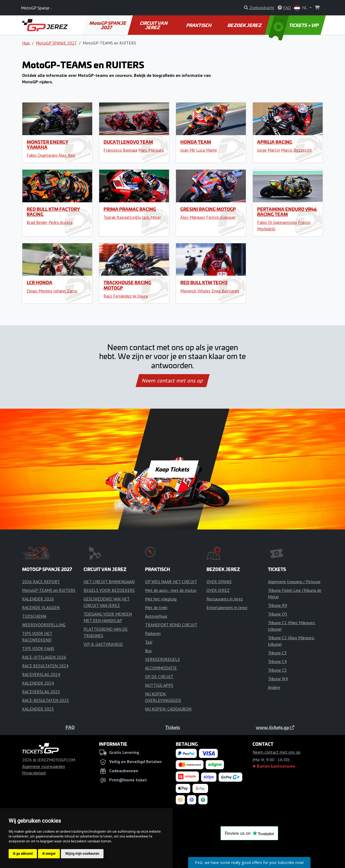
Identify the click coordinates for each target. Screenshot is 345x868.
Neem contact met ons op (172, 381)
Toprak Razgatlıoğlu (122, 217)
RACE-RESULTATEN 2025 (46, 700)
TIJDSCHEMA (34, 616)
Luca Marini (206, 150)
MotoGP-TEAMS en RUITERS (49, 590)
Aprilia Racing (275, 142)
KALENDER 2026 (38, 599)
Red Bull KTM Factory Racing (53, 212)
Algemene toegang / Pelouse (294, 582)
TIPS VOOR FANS (38, 648)
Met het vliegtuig (161, 599)
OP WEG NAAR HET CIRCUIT (171, 582)
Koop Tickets (172, 469)
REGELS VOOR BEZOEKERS (109, 590)
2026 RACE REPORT (41, 582)
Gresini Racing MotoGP (208, 209)
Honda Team (196, 142)
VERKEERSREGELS (162, 659)
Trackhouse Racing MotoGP (127, 285)
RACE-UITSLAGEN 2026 (44, 657)
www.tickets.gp (275, 727)
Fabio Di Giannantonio (277, 222)
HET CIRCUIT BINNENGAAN (109, 582)
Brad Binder (37, 222)
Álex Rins (67, 155)
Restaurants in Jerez (225, 599)
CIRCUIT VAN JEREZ (154, 25)
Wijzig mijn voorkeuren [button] (82, 854)
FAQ (70, 727)
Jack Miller (151, 217)
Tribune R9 (277, 605)
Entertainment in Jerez (227, 607)
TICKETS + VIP (294, 25)
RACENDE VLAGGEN (41, 607)
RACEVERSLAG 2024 (41, 674)
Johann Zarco (65, 291)
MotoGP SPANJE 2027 (108, 25)
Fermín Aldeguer (221, 217)
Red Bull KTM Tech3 (204, 282)
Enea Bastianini (225, 291)
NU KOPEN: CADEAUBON (168, 709)
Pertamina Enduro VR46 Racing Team (287, 212)
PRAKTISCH (199, 25)
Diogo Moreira (39, 291)
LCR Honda (39, 282)
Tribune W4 (278, 679)
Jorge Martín (269, 150)
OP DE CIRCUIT (159, 676)
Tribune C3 (277, 653)
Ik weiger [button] (49, 854)
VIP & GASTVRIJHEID (103, 644)
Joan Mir (188, 150)
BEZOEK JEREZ (245, 25)
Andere (274, 687)
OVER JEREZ (218, 590)
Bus (148, 651)
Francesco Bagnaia (120, 150)
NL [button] (301, 8)
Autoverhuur (156, 616)
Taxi (149, 642)
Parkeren (153, 633)
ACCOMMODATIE (161, 668)
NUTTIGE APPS (159, 685)
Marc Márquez (151, 150)
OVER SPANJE (219, 582)
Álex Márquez (193, 217)
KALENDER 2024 (38, 683)
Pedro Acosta (61, 222)
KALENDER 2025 (38, 709)
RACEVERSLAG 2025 (41, 692)
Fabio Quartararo (42, 155)
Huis (26, 43)
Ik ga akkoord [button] (23, 854)
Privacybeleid (34, 773)
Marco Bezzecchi (296, 150)
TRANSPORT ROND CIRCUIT (171, 625)
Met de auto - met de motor (171, 590)
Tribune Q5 (278, 614)
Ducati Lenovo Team (128, 142)
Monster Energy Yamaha (48, 144)
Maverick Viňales (195, 291)
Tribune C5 (277, 670)
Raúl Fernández (118, 296)
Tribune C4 (277, 661)
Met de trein (156, 607)
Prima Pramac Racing (130, 209)
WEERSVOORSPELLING (44, 625)
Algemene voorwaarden (44, 766)
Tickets (173, 727)
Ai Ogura (140, 296)
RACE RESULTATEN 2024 (45, 666)
